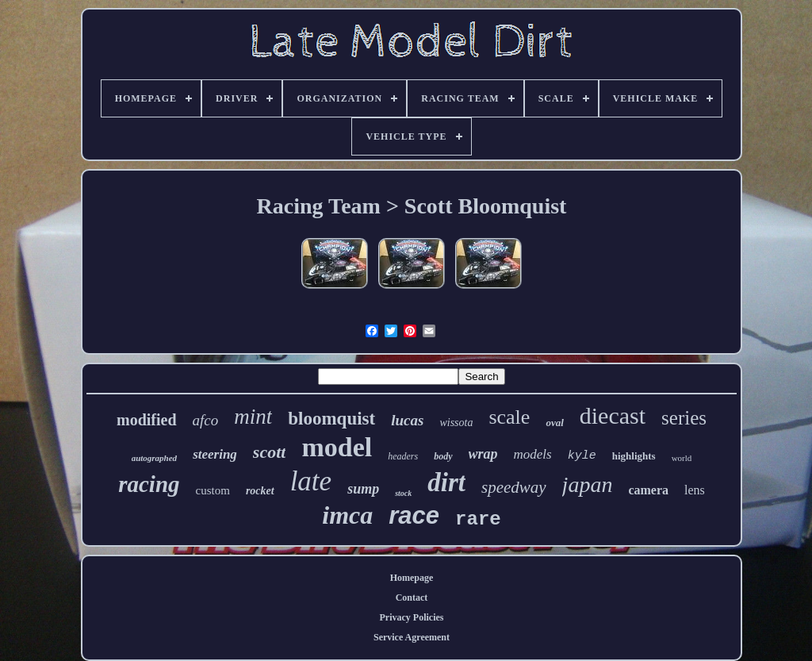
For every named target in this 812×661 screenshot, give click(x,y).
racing (149, 484)
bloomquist (331, 419)
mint (253, 417)
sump (363, 489)
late (311, 481)
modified (147, 420)
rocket (260, 491)
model (337, 447)
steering (215, 454)
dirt (446, 482)
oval (554, 423)
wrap (483, 454)
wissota (456, 423)
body (443, 456)
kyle (582, 456)
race (414, 515)
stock (403, 493)
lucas (407, 420)
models (533, 454)
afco (206, 420)
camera (648, 490)
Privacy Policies (412, 617)
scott (270, 452)
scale (509, 417)
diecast (613, 415)
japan (588, 484)
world (682, 458)
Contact (412, 598)
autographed (154, 458)
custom (213, 490)
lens (695, 490)
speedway (514, 487)
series (684, 418)
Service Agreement (412, 637)
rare (478, 519)
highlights (634, 456)
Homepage (412, 578)
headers (403, 456)
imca (347, 515)
